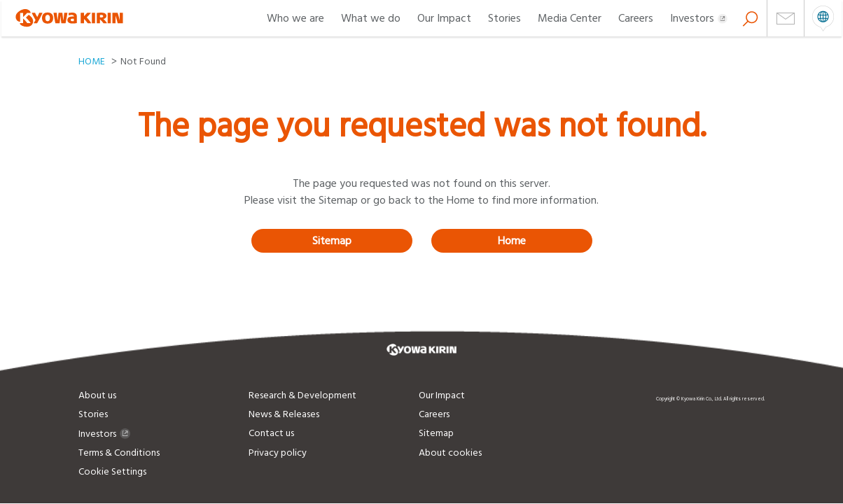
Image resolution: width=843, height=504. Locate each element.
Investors (699, 18)
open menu (823, 18)
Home (512, 241)
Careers (636, 18)
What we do (371, 18)
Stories (504, 18)
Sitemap (332, 241)
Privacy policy (278, 453)
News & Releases (284, 414)
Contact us (271, 433)
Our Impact (444, 18)
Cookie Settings (112, 472)
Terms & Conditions (119, 453)
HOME (92, 62)
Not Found (143, 62)
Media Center (570, 18)
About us (97, 395)
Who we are (295, 18)
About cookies (450, 453)
